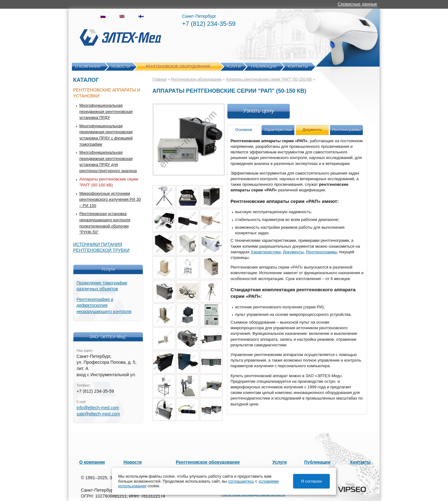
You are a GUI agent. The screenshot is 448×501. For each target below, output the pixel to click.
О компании (88, 67)
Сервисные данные (357, 4)
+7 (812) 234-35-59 (209, 24)
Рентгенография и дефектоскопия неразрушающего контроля (104, 305)
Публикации (264, 67)
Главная (160, 79)
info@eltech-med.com (98, 408)
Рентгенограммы (346, 130)
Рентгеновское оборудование (178, 67)
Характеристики (278, 130)
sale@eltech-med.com (98, 414)
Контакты (298, 67)
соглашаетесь (241, 481)
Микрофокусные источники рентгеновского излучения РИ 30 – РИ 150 (110, 199)
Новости (121, 67)
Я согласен (312, 481)
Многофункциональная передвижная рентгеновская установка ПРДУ (106, 111)
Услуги (233, 67)
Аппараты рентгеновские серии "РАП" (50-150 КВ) (269, 79)
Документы (293, 252)
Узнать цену (259, 111)
